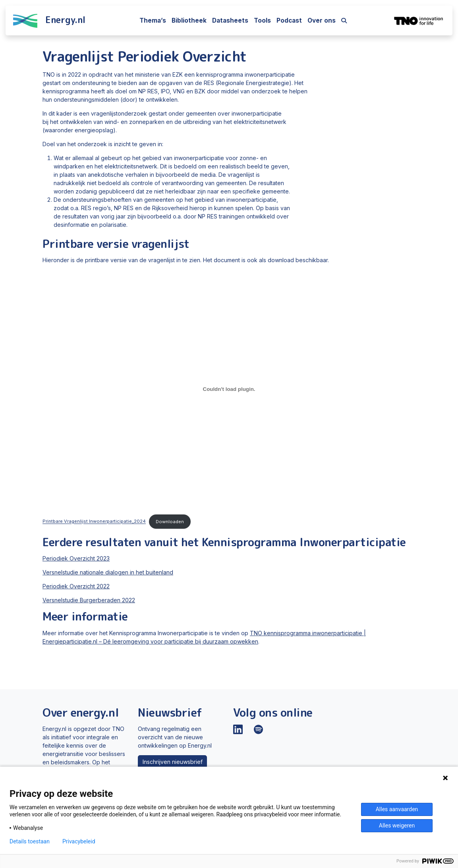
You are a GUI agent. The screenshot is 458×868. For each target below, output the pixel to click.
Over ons (322, 20)
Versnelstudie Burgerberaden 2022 (89, 600)
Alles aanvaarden (397, 809)
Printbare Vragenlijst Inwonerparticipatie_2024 (94, 522)
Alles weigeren (397, 825)
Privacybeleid (79, 841)
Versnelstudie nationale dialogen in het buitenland (108, 572)
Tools (262, 20)
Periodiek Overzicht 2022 (76, 586)
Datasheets (230, 20)
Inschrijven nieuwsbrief (173, 762)
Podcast (289, 20)
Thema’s (153, 20)
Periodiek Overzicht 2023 (76, 558)
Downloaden (170, 522)
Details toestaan (30, 841)
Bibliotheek (189, 20)
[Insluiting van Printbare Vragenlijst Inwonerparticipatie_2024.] (229, 389)
